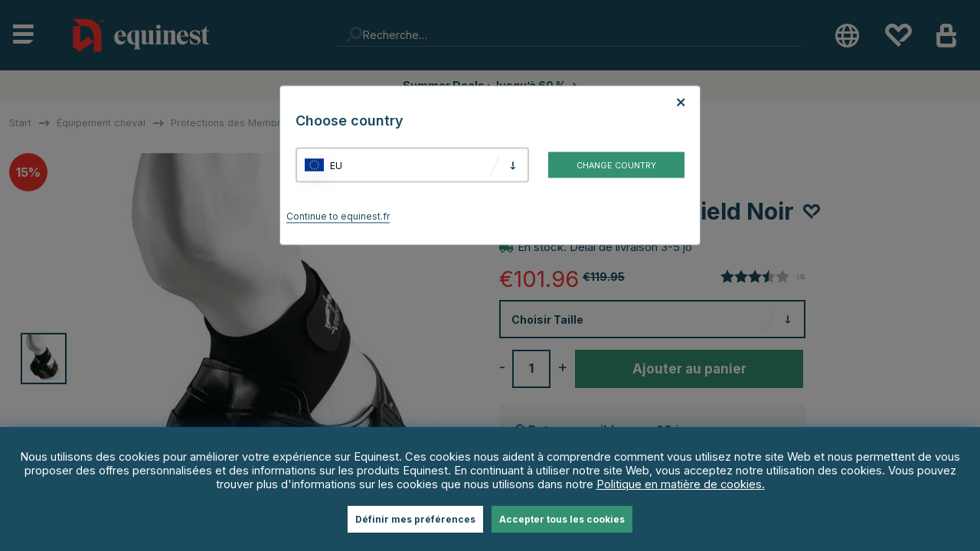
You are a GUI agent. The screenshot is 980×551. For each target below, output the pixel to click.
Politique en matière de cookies (679, 484)
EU (336, 165)
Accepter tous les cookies (562, 519)
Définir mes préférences (415, 519)
